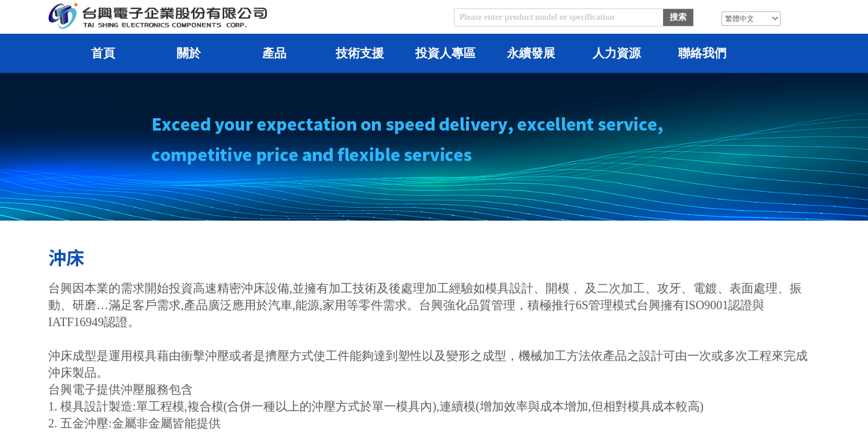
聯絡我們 (702, 53)
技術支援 (360, 53)
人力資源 (617, 53)
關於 (189, 53)
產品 (274, 53)
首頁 (103, 53)
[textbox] (559, 17)
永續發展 (531, 53)
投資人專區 (445, 53)
